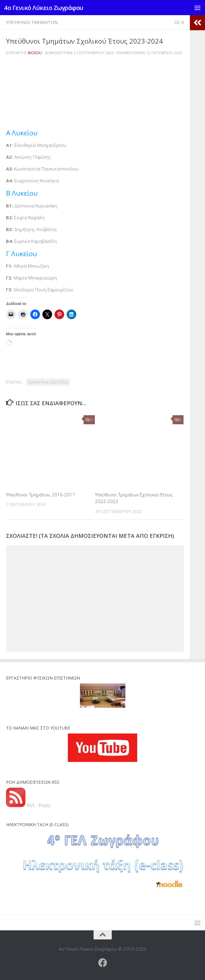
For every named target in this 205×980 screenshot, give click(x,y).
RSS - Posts (28, 805)
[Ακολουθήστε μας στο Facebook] (103, 963)
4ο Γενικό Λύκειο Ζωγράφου (46, 7)
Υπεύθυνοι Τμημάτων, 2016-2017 (41, 495)
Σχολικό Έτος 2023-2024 (48, 382)
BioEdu (35, 53)
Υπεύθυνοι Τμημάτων (32, 22)
